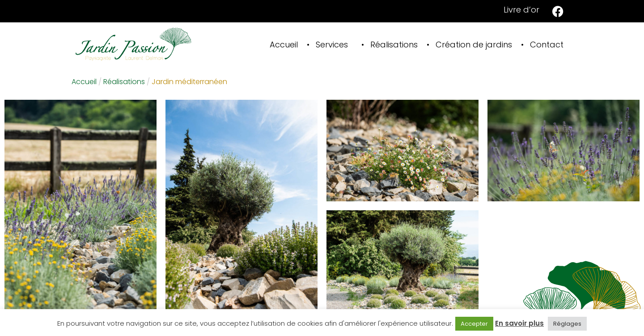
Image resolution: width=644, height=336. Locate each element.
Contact (547, 45)
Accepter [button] (474, 324)
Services (332, 45)
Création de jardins (474, 45)
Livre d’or (521, 10)
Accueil (284, 45)
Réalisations (394, 45)
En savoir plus (519, 323)
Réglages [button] (567, 324)
